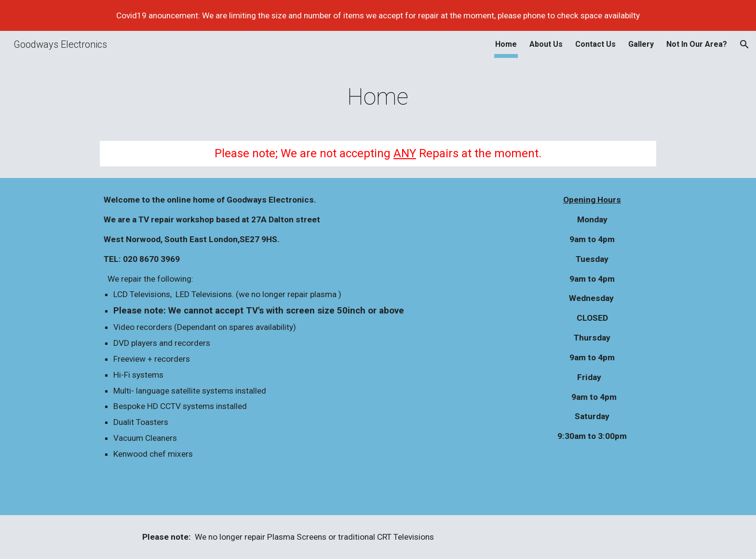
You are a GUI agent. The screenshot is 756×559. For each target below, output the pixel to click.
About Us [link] (546, 44)
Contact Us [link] (595, 44)
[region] (378, 15)
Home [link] (506, 44)
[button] (744, 44)
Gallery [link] (641, 44)
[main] (378, 95)
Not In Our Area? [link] (697, 44)
